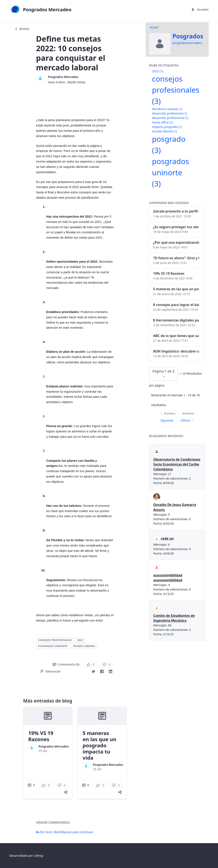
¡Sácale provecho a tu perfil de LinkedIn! (176, 211)
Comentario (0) (66, 664)
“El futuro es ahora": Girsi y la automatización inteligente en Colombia (176, 258)
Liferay (39, 856)
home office (162, 122)
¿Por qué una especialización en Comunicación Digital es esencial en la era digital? (176, 242)
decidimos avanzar (167, 109)
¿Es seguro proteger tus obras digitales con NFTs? (176, 227)
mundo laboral (84, 646)
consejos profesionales (55, 640)
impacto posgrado (167, 127)
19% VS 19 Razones (41, 736)
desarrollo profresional (170, 118)
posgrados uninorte (53, 646)
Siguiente (167, 420)
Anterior (188, 413)
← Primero (168, 413)
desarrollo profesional (169, 113)
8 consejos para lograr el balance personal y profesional (176, 305)
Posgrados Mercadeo (63, 77)
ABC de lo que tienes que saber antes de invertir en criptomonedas (176, 336)
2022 (80, 640)
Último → (187, 420)
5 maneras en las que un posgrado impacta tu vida (100, 745)
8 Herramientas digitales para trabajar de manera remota (176, 320)
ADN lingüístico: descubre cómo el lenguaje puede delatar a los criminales (176, 351)
